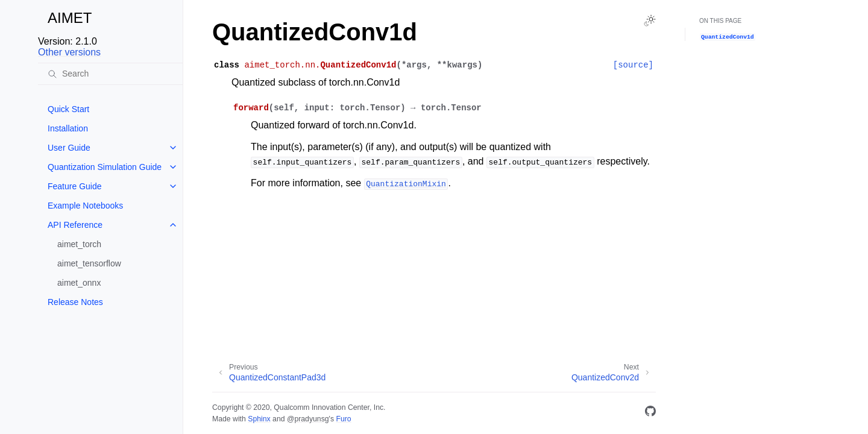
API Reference (75, 225)
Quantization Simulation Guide (105, 167)
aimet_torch (79, 244)
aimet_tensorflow (89, 263)
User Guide (69, 148)
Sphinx (259, 419)
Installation (68, 128)
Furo (343, 419)
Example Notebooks (85, 206)
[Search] (110, 74)
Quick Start (68, 109)
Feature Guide (75, 186)
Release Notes (75, 302)
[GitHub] (650, 413)
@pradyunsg (308, 419)
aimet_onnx (79, 283)
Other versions (69, 52)
